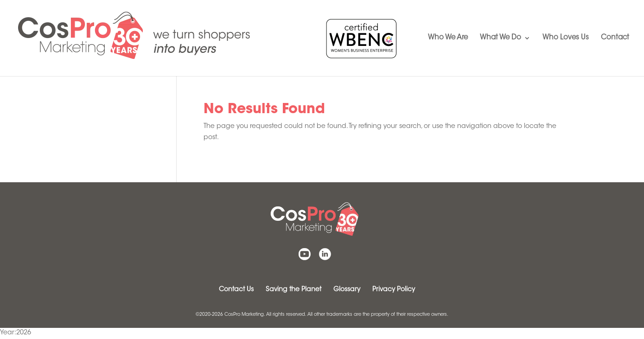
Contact (615, 38)
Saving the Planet (293, 290)
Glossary (347, 290)
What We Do (501, 38)
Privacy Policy (394, 290)
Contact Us (236, 290)
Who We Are (448, 38)
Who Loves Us (566, 38)
